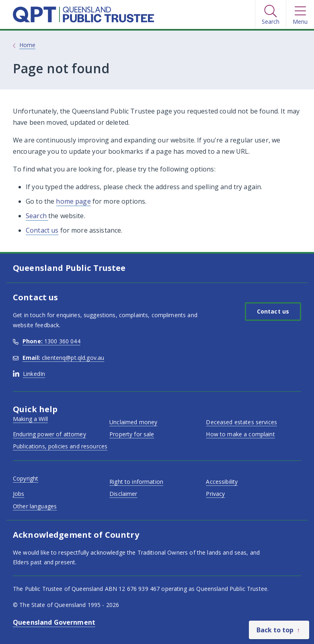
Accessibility (222, 482)
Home (27, 45)
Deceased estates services (241, 422)
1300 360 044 (47, 341)
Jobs (19, 494)
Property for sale (132, 434)
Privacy (215, 494)
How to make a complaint (240, 434)
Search (37, 216)
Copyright (26, 478)
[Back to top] (279, 630)
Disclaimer (123, 494)
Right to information (136, 482)
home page (73, 201)
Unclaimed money (133, 422)
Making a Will (30, 419)
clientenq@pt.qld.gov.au (58, 358)
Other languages (35, 506)
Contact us (42, 230)
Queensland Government (54, 622)
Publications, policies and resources (60, 446)
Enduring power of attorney (49, 434)
